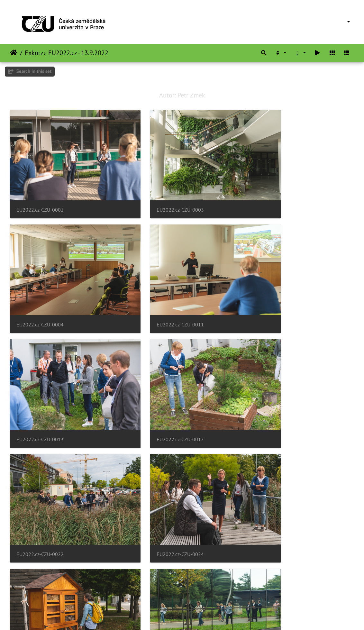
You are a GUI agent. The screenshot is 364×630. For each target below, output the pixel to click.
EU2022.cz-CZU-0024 (158, 393)
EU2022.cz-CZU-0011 (40, 294)
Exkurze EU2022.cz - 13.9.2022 (67, 53)
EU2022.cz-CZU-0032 (276, 492)
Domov (14, 53)
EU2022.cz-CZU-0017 (276, 294)
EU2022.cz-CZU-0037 (40, 592)
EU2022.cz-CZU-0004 (276, 194)
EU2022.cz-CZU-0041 (276, 592)
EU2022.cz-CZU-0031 (158, 492)
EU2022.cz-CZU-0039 (158, 592)
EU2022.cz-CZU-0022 (40, 393)
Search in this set (30, 71)
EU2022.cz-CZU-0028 (40, 492)
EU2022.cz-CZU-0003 (158, 194)
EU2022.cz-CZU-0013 (158, 294)
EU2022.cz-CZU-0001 (40, 194)
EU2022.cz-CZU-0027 (276, 393)
